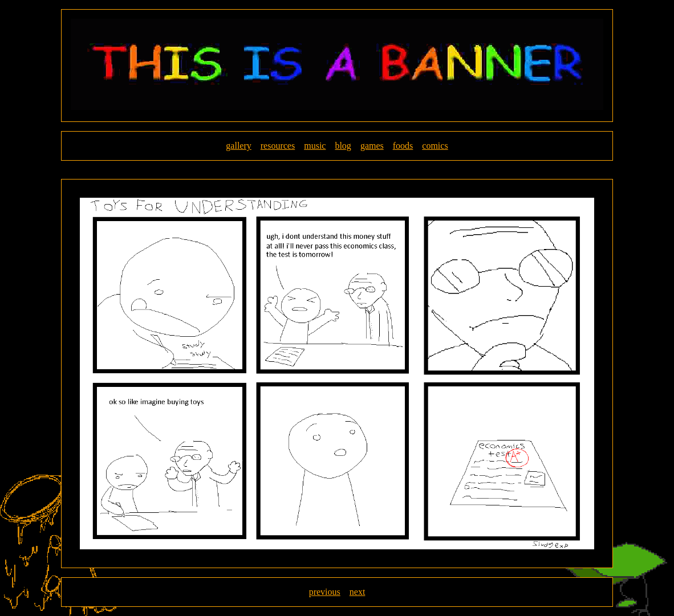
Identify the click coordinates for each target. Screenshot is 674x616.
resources (278, 146)
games (372, 146)
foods (403, 146)
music (315, 146)
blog (343, 146)
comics (435, 146)
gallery (238, 146)
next (358, 592)
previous (325, 592)
